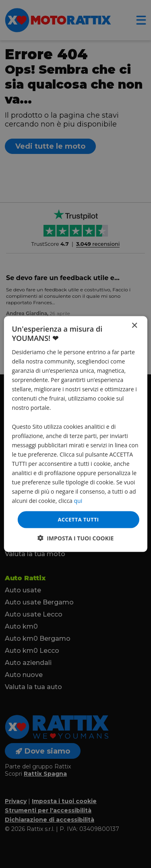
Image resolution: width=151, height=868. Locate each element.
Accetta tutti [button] (78, 519)
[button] (76, 538)
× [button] (134, 326)
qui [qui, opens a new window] (78, 501)
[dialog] (75, 434)
